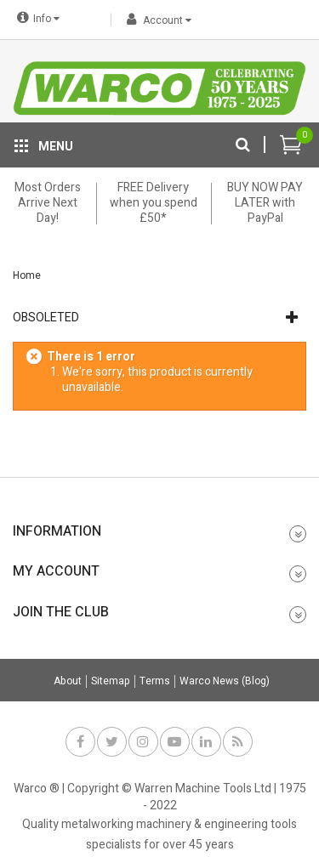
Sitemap (111, 681)
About (68, 681)
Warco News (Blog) (225, 681)
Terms (155, 681)
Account (156, 20)
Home (27, 275)
